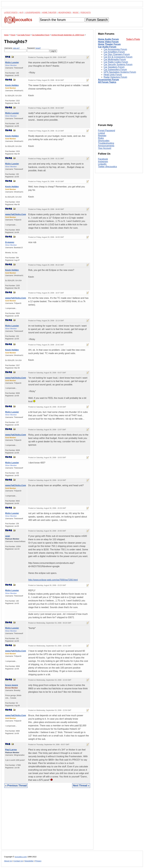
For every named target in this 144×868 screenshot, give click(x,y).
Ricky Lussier (12, 62)
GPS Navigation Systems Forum (120, 72)
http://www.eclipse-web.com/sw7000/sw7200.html (53, 580)
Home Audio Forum (108, 39)
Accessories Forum (108, 80)
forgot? (38, 48)
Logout (101, 133)
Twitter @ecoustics (108, 167)
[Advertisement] (47, 821)
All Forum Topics (107, 82)
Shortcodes (104, 141)
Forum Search (97, 20)
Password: (38, 50)
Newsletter (29, 861)
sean (8, 536)
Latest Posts (11, 12)
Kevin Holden (12, 85)
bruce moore (12, 685)
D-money (10, 242)
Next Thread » (81, 786)
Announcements (106, 146)
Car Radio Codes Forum (116, 62)
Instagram (103, 162)
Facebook (103, 159)
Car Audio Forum (107, 47)
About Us (8, 861)
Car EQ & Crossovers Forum (118, 57)
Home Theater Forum (109, 44)
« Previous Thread (16, 786)
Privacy (38, 861)
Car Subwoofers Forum (115, 70)
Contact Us (18, 861)
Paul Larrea (11, 750)
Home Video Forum (108, 42)
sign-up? (16, 48)
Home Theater (49, 12)
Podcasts (86, 12)
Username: (15, 50)
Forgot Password (107, 131)
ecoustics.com (21, 857)
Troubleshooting (106, 143)
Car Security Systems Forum (118, 64)
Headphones (65, 12)
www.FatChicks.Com (16, 214)
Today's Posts (133, 39)
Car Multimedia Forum (115, 59)
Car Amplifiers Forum (114, 52)
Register (102, 136)
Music (76, 12)
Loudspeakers (33, 12)
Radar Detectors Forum (115, 77)
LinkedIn (102, 164)
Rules (101, 138)
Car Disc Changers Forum (117, 54)
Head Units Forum (113, 75)
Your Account (105, 148)
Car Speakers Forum (114, 67)
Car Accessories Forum (115, 49)
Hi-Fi (21, 12)
